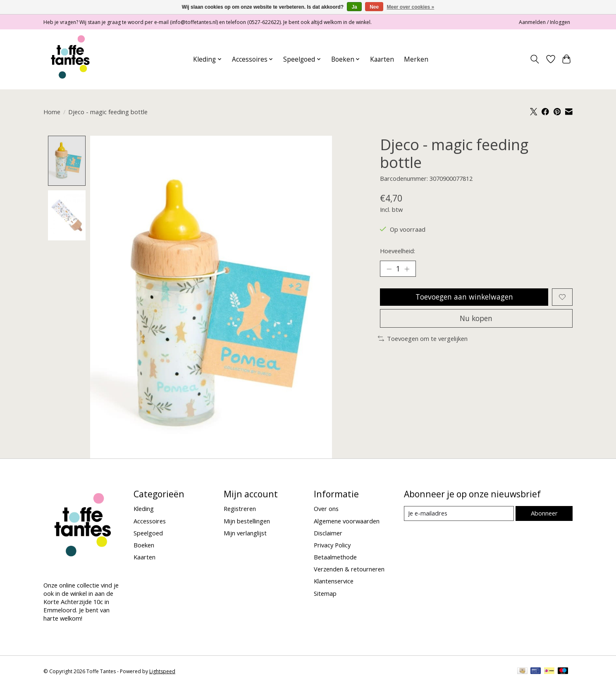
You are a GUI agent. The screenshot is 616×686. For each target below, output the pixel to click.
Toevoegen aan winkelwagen (464, 297)
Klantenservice (334, 581)
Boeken (144, 545)
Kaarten (382, 59)
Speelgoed (148, 533)
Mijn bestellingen (247, 521)
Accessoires (150, 521)
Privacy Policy (332, 545)
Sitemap (325, 593)
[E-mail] (459, 513)
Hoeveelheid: (398, 251)
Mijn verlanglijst (245, 533)
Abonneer (544, 513)
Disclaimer (328, 533)
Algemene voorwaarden (347, 521)
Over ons (326, 509)
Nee (374, 7)
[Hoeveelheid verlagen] (389, 269)
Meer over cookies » (411, 7)
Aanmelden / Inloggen (544, 22)
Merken (416, 59)
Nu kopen (476, 319)
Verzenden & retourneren (349, 569)
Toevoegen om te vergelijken (423, 339)
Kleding (144, 509)
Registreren (240, 509)
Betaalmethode (335, 557)
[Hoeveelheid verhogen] (407, 269)
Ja (354, 7)
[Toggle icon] (535, 59)
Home (52, 112)
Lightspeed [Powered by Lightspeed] (162, 672)
